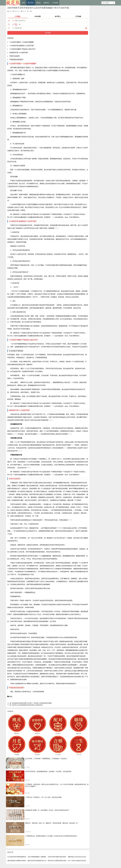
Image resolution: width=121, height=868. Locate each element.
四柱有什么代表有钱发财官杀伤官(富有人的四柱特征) (25, 705)
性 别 (11, 24)
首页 (23, 3)
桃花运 (39, 3)
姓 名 (11, 21)
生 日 (11, 28)
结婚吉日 (46, 3)
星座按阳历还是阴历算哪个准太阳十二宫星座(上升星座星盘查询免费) (29, 703)
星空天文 (31, 3)
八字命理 (55, 3)
